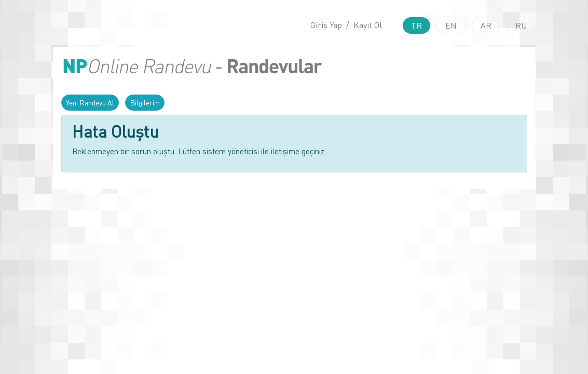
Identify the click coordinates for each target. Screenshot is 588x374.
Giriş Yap (326, 25)
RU (521, 25)
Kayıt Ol (368, 25)
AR (486, 25)
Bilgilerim (145, 103)
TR (416, 25)
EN (451, 25)
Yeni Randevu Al (90, 103)
